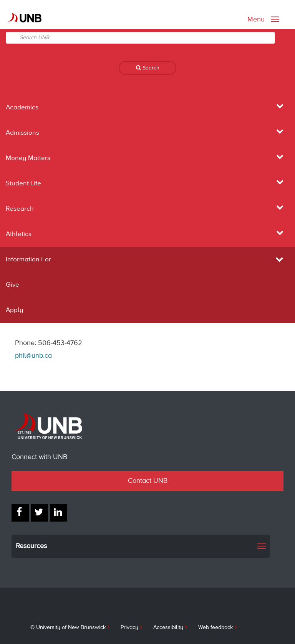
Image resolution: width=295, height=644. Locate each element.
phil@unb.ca (33, 356)
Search (148, 68)
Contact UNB (148, 481)
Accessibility (168, 627)
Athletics (19, 234)
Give (12, 285)
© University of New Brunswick (68, 627)
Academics (22, 108)
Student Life (23, 184)
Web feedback (215, 627)
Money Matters (28, 158)
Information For (147, 259)
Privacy (129, 627)
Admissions (22, 133)
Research (20, 209)
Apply (15, 310)
